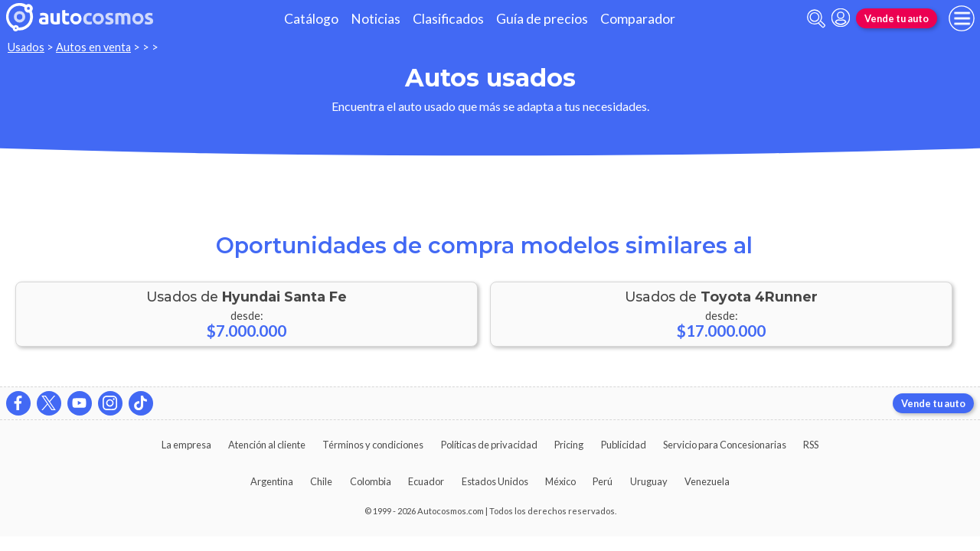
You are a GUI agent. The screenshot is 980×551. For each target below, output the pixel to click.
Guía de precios (542, 19)
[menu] (962, 18)
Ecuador (426, 481)
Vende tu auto (897, 18)
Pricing (569, 445)
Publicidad (624, 445)
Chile (321, 481)
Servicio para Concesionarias (725, 445)
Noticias (376, 19)
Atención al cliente (267, 445)
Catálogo (311, 19)
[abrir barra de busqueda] (816, 19)
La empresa (186, 445)
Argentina (272, 481)
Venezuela (707, 481)
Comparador (638, 19)
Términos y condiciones (373, 445)
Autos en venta (93, 47)
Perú (603, 481)
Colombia (371, 481)
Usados (26, 47)
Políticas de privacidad (489, 445)
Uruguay (649, 481)
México (560, 481)
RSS (811, 445)
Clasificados (448, 19)
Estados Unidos (495, 481)
